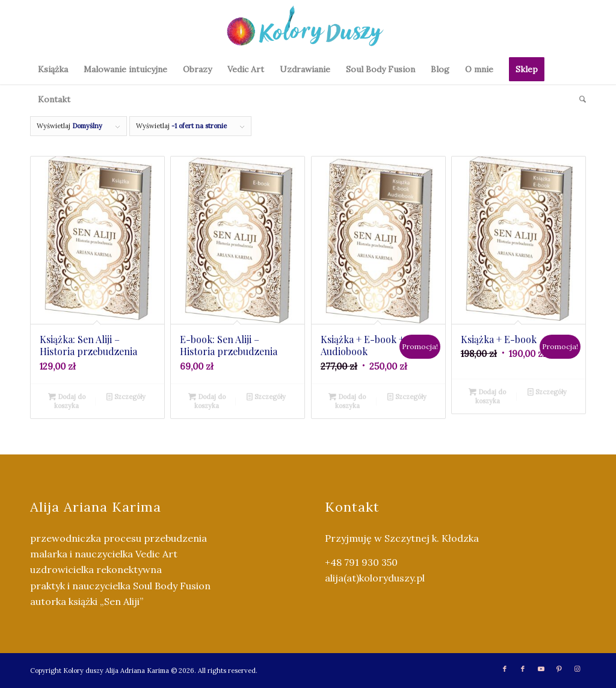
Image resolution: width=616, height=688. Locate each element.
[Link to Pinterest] (559, 669)
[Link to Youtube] (541, 669)
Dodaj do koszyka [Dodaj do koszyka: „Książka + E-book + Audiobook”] (347, 401)
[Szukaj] (579, 99)
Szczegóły (126, 397)
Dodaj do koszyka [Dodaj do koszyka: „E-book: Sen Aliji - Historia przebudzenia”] (207, 401)
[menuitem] (53, 69)
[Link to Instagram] (577, 669)
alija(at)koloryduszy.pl (375, 578)
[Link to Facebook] (505, 669)
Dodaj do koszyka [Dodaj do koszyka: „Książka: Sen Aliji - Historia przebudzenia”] (67, 401)
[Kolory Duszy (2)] (308, 27)
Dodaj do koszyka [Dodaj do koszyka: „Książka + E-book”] (487, 396)
